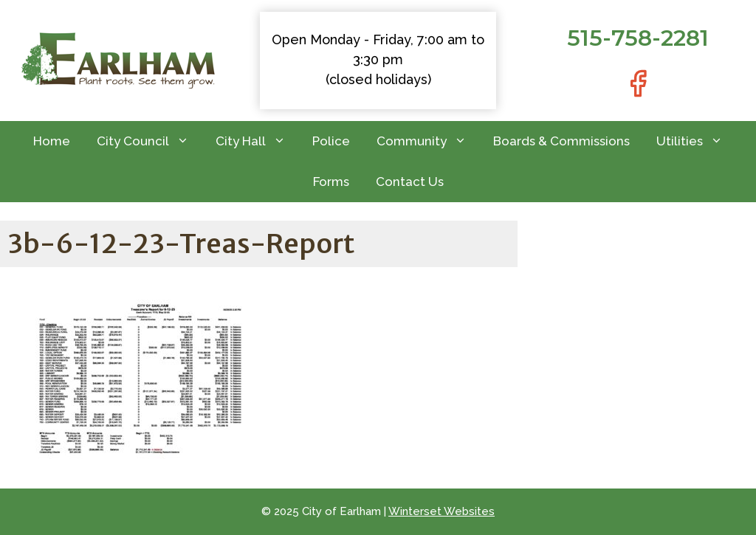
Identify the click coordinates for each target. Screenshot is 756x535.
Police (331, 141)
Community (428, 141)
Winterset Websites (441, 511)
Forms (331, 182)
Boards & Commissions (561, 141)
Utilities (696, 141)
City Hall (257, 141)
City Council (150, 141)
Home (52, 141)
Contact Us (410, 182)
